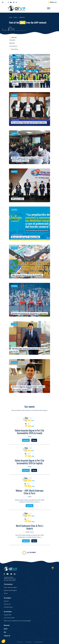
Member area (53, 2)
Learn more (26, 441)
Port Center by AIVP (9, 618)
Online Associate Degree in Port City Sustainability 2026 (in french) (29, 432)
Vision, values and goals (10, 587)
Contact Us (7, 636)
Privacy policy (28, 642)
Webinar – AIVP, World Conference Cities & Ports (30, 492)
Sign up (34, 441)
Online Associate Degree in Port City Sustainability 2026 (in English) (29, 462)
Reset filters (14, 49)
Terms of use (20, 642)
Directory (6, 601)
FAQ (5, 632)
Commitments (13, 46)
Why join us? (7, 604)
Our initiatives (8, 612)
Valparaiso (12, 43)
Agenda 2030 (7, 615)
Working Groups (8, 607)
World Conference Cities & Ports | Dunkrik (29, 527)
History (6, 593)
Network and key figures (10, 590)
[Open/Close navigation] (49, 8)
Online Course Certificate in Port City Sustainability (17, 621)
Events (6, 629)
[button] (3, 2)
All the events (32, 553)
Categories (12, 40)
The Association (8, 584)
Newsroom (7, 625)
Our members (7, 598)
